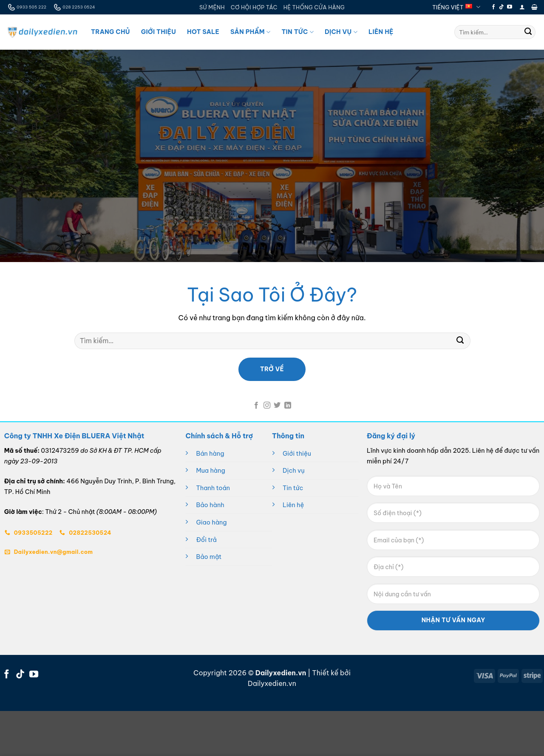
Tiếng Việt (456, 7)
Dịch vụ (294, 471)
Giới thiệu (297, 454)
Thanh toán (213, 488)
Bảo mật (209, 557)
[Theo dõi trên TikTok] (501, 7)
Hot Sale (203, 32)
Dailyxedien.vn (272, 683)
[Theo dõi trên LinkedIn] (288, 406)
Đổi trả (206, 540)
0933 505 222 (26, 7)
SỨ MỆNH (212, 7)
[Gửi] (528, 32)
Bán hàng (210, 454)
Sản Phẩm (250, 32)
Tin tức (293, 488)
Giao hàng (211, 522)
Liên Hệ (381, 32)
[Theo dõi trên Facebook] (493, 7)
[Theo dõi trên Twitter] (277, 406)
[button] (522, 7)
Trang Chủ (110, 32)
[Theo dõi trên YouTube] (510, 7)
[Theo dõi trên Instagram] (267, 406)
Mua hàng (210, 471)
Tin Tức (297, 32)
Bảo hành (210, 505)
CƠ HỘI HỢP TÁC (254, 7)
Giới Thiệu (159, 32)
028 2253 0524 (74, 7)
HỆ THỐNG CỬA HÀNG (314, 7)
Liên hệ (293, 505)
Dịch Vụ (341, 32)
